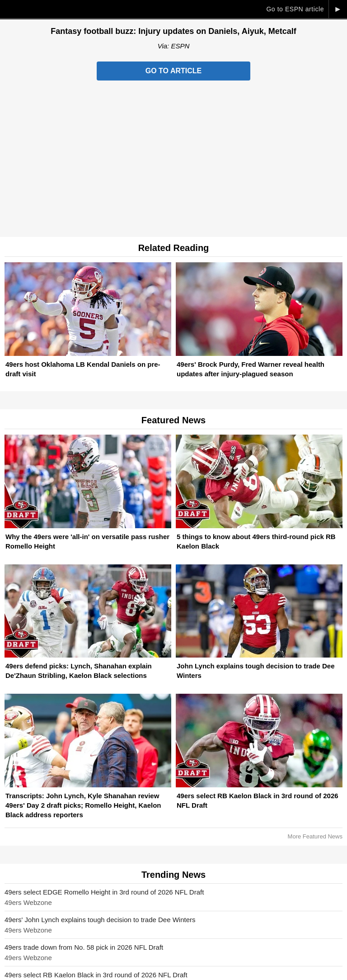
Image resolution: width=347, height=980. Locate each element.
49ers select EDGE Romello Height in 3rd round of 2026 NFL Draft (104, 892)
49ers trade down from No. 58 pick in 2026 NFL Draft (84, 947)
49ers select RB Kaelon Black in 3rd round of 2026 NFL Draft (96, 975)
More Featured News (315, 836)
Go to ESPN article (295, 9)
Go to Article (173, 71)
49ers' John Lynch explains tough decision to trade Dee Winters (100, 920)
